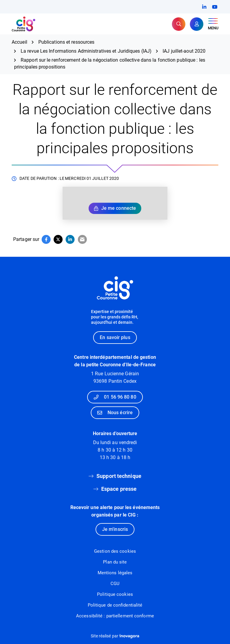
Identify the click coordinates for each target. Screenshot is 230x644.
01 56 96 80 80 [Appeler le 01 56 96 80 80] (115, 397)
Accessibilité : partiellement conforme (115, 616)
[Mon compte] (197, 24)
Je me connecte (115, 208)
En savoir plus (115, 337)
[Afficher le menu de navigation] (213, 24)
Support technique (119, 476)
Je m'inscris (115, 529)
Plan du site (115, 562)
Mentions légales (115, 573)
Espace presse (119, 489)
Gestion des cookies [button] (115, 551)
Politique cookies (115, 594)
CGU (115, 584)
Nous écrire (115, 413)
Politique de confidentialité (115, 605)
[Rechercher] (179, 24)
